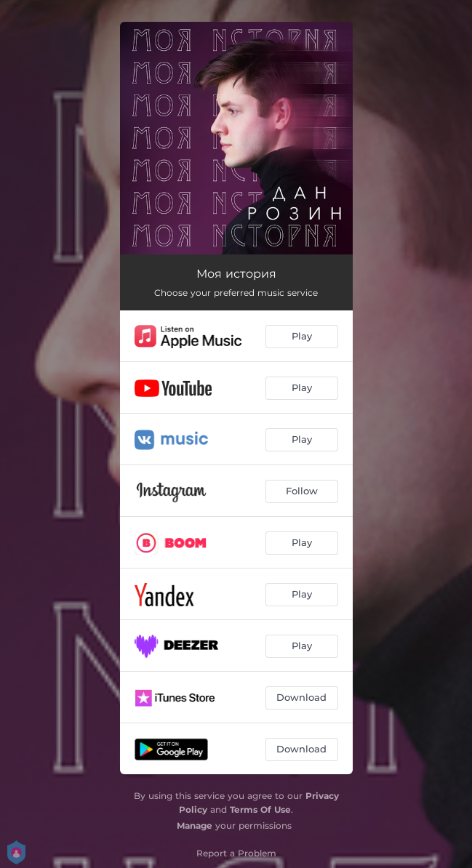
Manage (195, 825)
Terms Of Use (260, 809)
